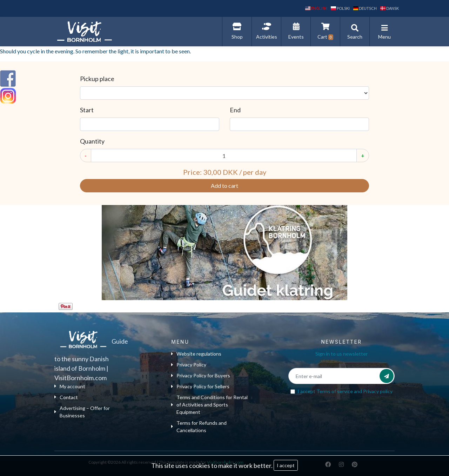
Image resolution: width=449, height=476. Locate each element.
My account (70, 386)
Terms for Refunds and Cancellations (199, 427)
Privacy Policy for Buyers (201, 375)
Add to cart (224, 186)
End (235, 110)
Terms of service (335, 391)
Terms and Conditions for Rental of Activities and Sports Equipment (209, 405)
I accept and (345, 391)
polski (340, 8)
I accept (286, 465)
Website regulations (196, 354)
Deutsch (365, 8)
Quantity (92, 141)
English (316, 8)
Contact (66, 397)
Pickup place (97, 79)
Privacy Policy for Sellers (200, 386)
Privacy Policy (189, 365)
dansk (390, 8)
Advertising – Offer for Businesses (82, 412)
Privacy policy (378, 391)
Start (87, 110)
